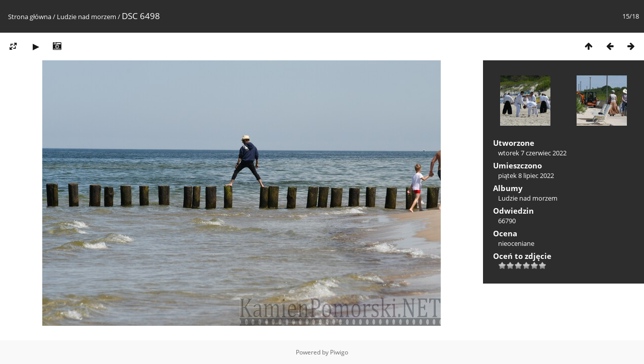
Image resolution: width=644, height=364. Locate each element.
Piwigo (339, 352)
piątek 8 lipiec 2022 (526, 175)
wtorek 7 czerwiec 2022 (532, 153)
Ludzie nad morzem (87, 17)
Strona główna (30, 17)
